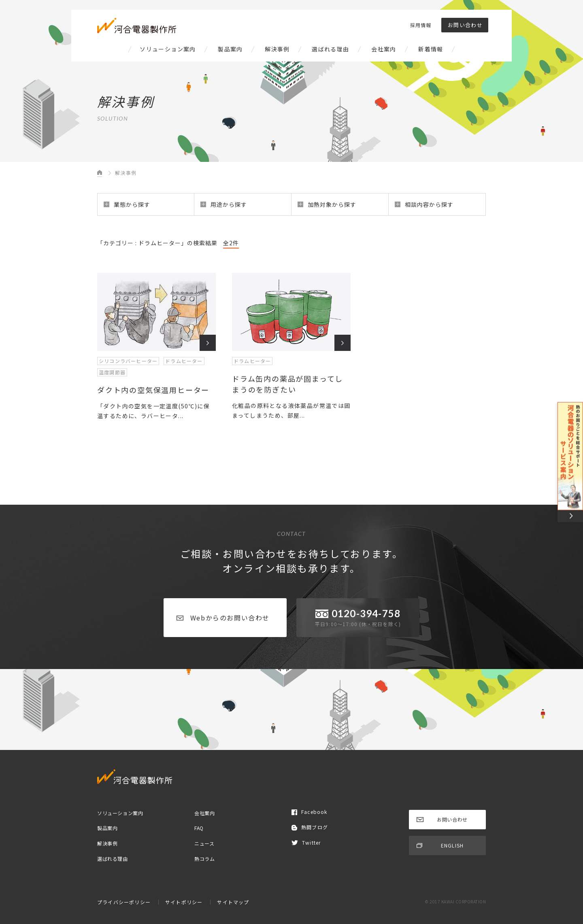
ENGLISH (440, 845)
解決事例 (277, 49)
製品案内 (230, 49)
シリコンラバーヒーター (128, 361)
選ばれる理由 (330, 49)
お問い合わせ (465, 25)
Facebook (310, 812)
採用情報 (421, 25)
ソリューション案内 (168, 49)
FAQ (199, 828)
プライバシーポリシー (124, 902)
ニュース (204, 843)
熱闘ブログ (310, 827)
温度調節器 (112, 372)
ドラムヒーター (184, 361)
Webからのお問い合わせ (223, 618)
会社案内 (384, 49)
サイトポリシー (184, 902)
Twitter (306, 842)
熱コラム (204, 858)
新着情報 (431, 49)
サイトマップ (233, 902)
